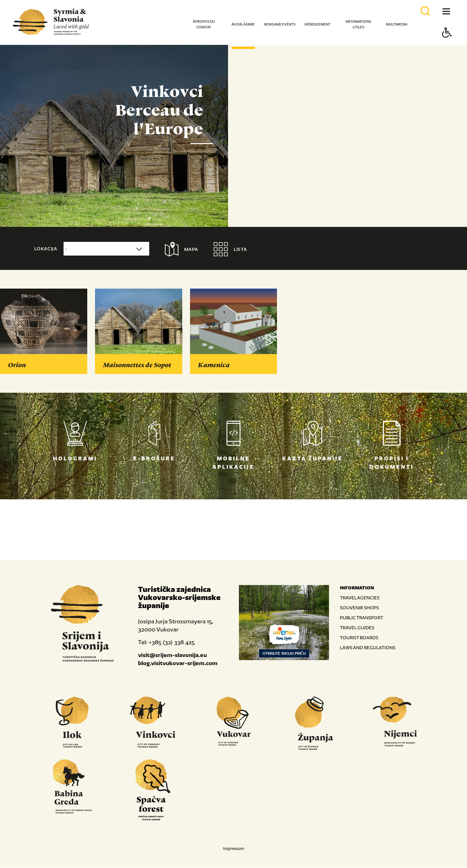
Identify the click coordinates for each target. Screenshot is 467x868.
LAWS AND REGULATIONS (368, 648)
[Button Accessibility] (447, 43)
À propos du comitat (204, 24)
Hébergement (317, 24)
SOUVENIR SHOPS (359, 608)
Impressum (234, 849)
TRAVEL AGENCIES (360, 598)
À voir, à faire (243, 24)
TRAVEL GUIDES (357, 628)
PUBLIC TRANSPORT (362, 618)
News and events (280, 24)
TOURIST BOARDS (359, 638)
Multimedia (397, 24)
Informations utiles (358, 24)
